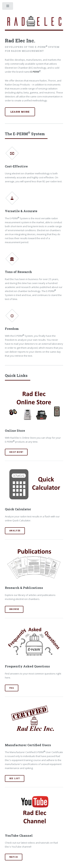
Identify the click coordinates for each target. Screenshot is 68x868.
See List (15, 778)
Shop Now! (16, 452)
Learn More (20, 112)
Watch (14, 857)
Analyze (15, 531)
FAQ (12, 688)
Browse (14, 609)
